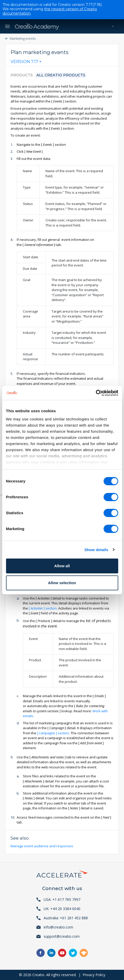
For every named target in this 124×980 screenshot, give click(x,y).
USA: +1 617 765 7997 (62, 899)
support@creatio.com (62, 936)
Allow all (62, 566)
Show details (96, 550)
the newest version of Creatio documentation (50, 11)
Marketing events (23, 38)
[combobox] (26, 63)
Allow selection (62, 583)
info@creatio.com (58, 927)
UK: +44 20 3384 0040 (62, 909)
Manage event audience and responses (42, 846)
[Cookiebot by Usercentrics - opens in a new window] (96, 393)
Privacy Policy (94, 975)
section (43, 608)
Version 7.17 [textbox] (24, 62)
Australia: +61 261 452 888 (66, 918)
